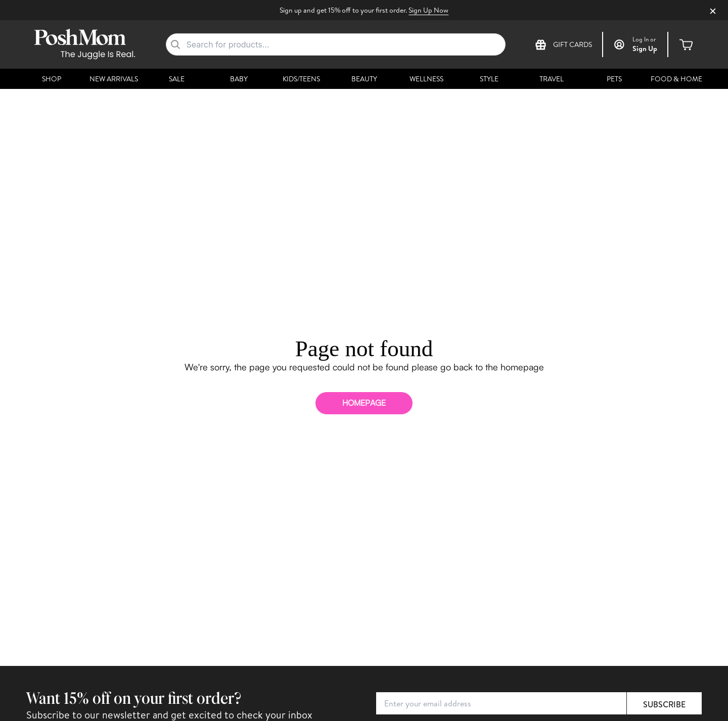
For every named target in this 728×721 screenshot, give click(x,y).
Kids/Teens (301, 79)
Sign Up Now (428, 10)
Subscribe (664, 704)
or (644, 39)
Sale (177, 79)
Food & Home (676, 79)
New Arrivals (114, 79)
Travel (552, 79)
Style (489, 79)
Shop (52, 79)
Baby (239, 79)
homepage (364, 403)
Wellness (426, 79)
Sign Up (645, 49)
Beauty (364, 79)
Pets (614, 79)
